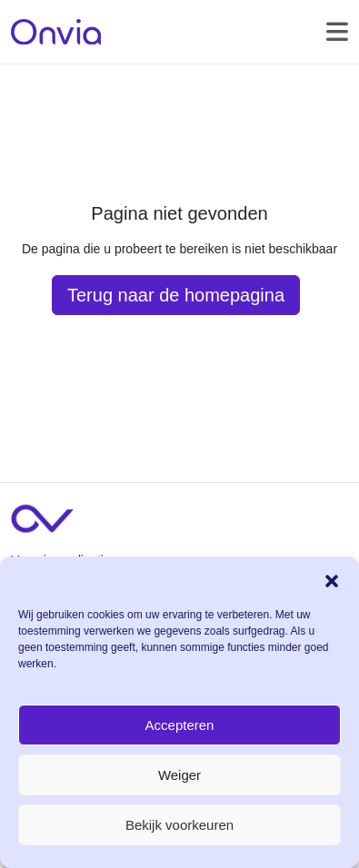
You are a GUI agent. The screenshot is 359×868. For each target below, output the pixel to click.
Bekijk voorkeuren (179, 825)
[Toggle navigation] (337, 32)
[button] (332, 579)
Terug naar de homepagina (176, 295)
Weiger (179, 775)
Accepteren (180, 725)
